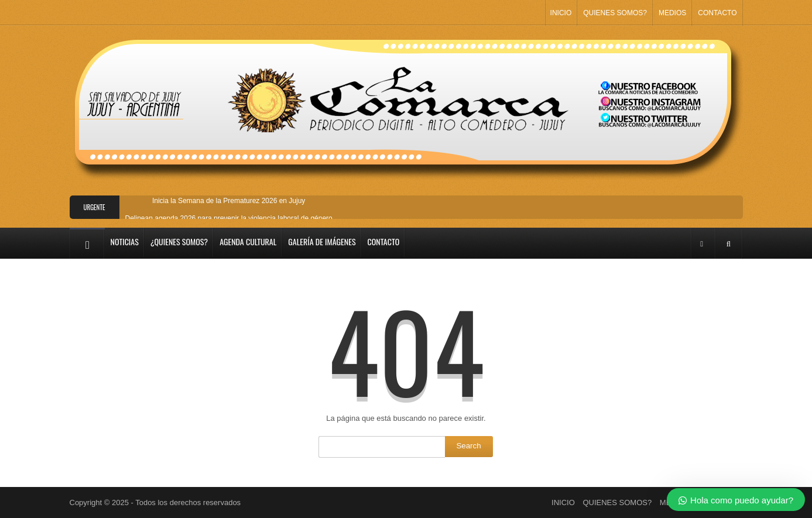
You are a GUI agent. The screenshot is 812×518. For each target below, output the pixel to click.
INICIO (561, 13)
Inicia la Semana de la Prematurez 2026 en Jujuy (229, 201)
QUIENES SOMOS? (615, 13)
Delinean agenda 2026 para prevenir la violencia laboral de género (229, 218)
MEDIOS (672, 13)
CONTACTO (717, 13)
